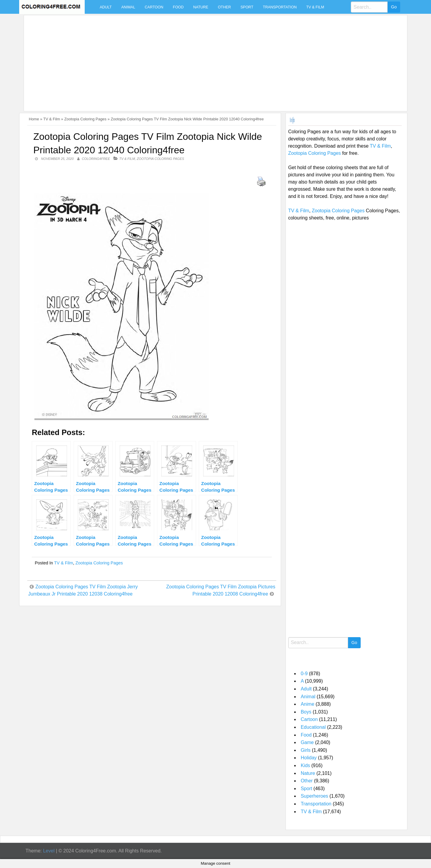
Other (224, 7)
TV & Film (315, 7)
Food (178, 7)
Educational (313, 727)
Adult (106, 7)
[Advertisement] (206, 60)
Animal (128, 7)
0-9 (304, 674)
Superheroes (315, 796)
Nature (201, 7)
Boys (306, 712)
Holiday (309, 758)
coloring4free (96, 159)
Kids (305, 765)
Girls (306, 750)
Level (49, 851)
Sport (247, 7)
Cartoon (154, 7)
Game (307, 742)
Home (34, 119)
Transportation (280, 7)
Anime (308, 704)
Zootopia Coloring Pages (85, 119)
